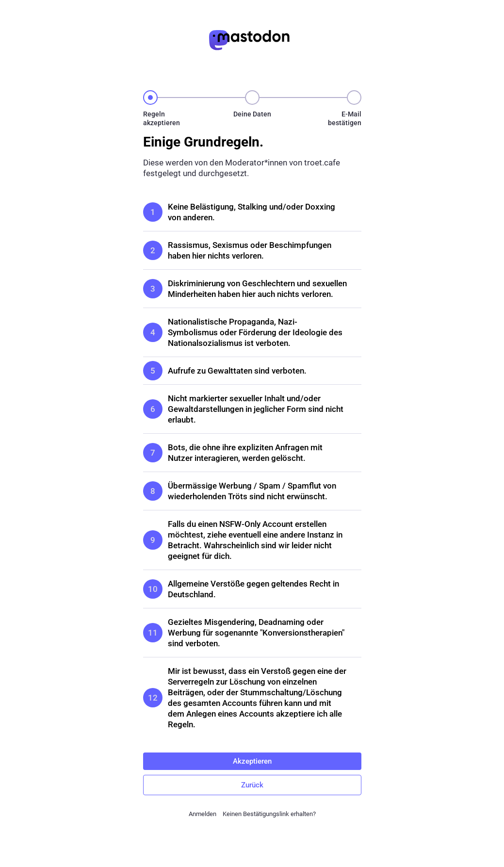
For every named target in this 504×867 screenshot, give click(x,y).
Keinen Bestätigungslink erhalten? (269, 814)
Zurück (252, 785)
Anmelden (203, 814)
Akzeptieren (252, 761)
